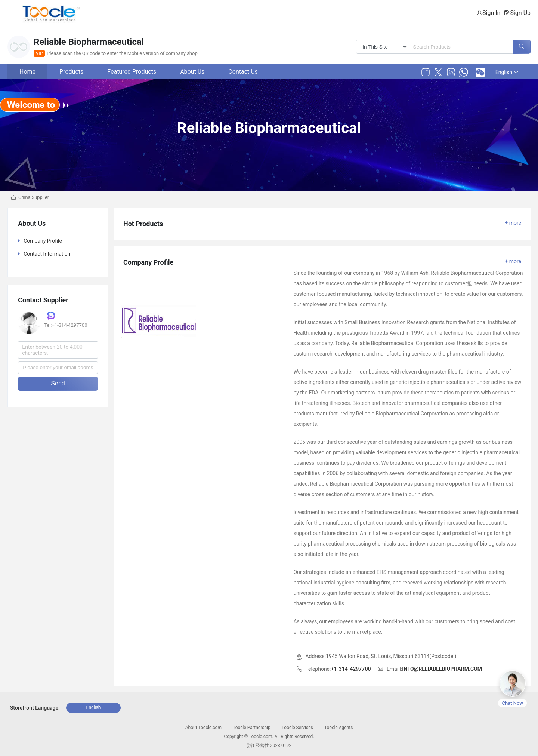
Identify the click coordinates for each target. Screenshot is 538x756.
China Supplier (34, 197)
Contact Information (47, 254)
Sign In (491, 13)
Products (71, 72)
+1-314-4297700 (351, 669)
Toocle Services (297, 728)
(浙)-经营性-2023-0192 (269, 746)
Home (27, 72)
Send (58, 383)
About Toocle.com (203, 728)
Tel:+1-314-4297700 (66, 325)
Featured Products (132, 72)
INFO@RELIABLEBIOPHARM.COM (442, 669)
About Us (192, 72)
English (507, 72)
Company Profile (43, 241)
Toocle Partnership (252, 728)
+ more (513, 223)
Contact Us (243, 72)
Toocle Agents (338, 728)
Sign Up (520, 13)
